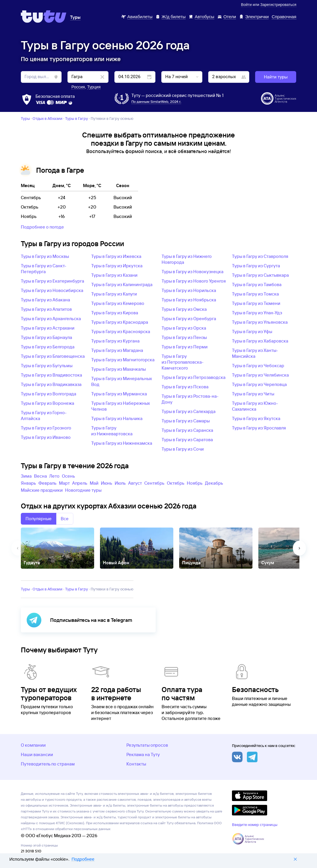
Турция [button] (94, 87)
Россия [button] (78, 87)
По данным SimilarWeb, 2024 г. (156, 101)
